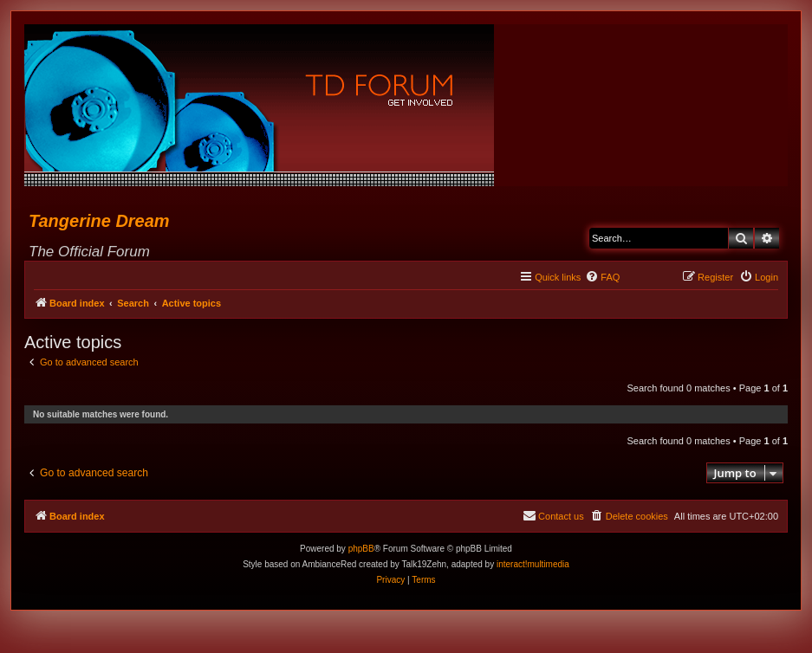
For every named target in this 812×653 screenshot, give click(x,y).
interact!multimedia (533, 564)
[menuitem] (602, 277)
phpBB (361, 549)
